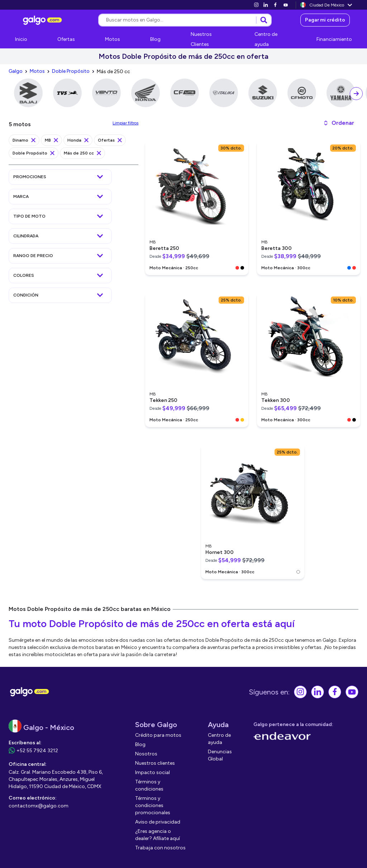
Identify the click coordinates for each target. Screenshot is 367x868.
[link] (256, 5)
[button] (339, 123)
